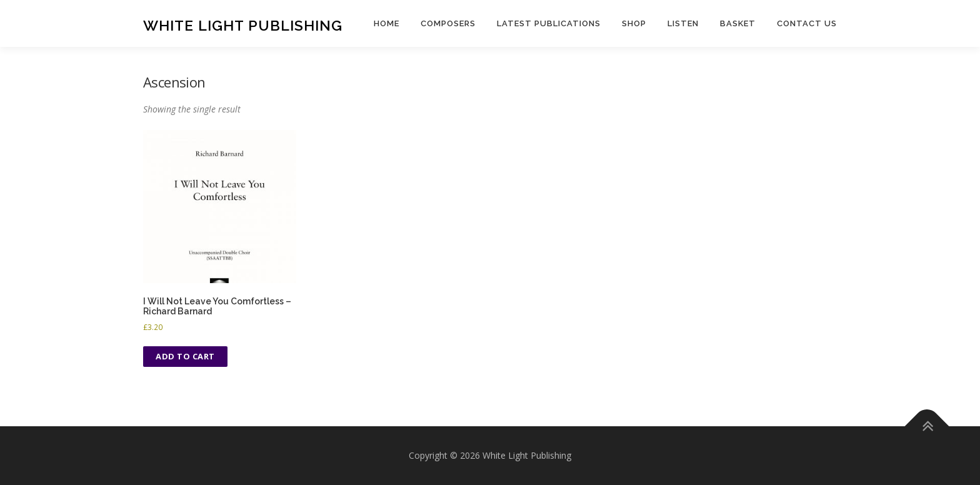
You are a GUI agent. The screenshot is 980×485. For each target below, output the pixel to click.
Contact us (807, 23)
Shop (634, 23)
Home (387, 23)
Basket (738, 23)
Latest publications (549, 23)
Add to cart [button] (185, 356)
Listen (683, 23)
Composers (448, 23)
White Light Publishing (243, 25)
